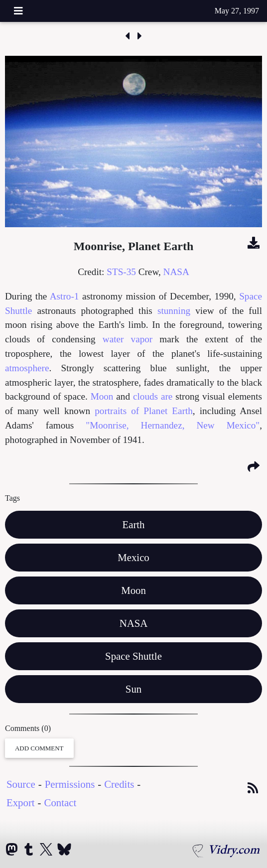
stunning (174, 311)
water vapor (128, 339)
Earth (133, 524)
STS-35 (121, 272)
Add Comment (39, 748)
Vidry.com (234, 849)
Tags (12, 498)
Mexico (133, 557)
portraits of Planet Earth (144, 411)
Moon (102, 396)
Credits (119, 784)
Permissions (70, 784)
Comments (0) (28, 728)
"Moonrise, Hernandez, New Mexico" (173, 425)
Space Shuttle (133, 656)
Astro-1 (65, 296)
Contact (61, 802)
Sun (133, 689)
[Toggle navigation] (18, 11)
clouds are (153, 396)
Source (21, 784)
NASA (176, 272)
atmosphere (27, 368)
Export (21, 802)
